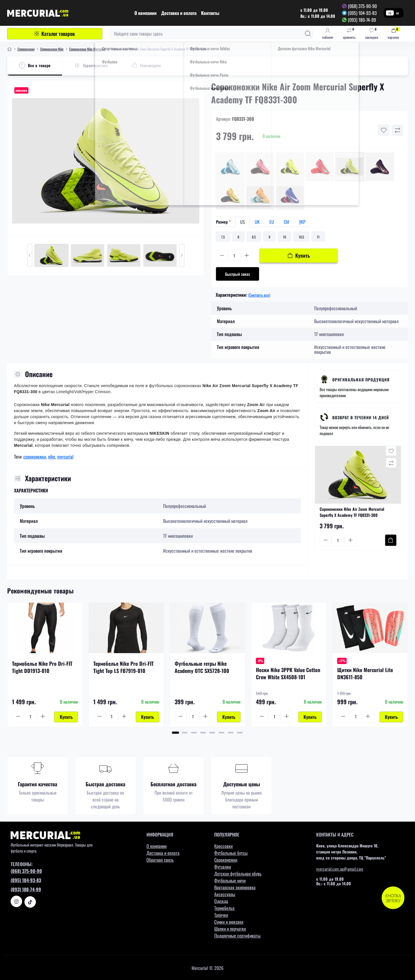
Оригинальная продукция (361, 380)
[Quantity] (234, 256)
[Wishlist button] (384, 130)
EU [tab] (272, 222)
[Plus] (247, 255)
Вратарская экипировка (235, 887)
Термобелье (224, 907)
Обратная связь (160, 859)
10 (284, 237)
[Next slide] (182, 255)
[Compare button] (397, 130)
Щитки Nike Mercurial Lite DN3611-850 (365, 673)
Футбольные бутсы (231, 852)
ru (390, 13)
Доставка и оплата (179, 13)
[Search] (308, 34)
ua (397, 13)
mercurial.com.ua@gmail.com (340, 868)
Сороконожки (26, 49)
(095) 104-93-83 (362, 13)
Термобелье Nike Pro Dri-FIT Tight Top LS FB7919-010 (123, 667)
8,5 (254, 237)
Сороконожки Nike (52, 49)
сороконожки (35, 457)
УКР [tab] (302, 222)
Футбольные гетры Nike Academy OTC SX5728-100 (202, 667)
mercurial (65, 457)
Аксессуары (225, 894)
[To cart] (391, 540)
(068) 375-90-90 (362, 6)
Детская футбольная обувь (238, 873)
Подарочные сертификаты (237, 935)
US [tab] (243, 222)
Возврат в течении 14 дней (361, 417)
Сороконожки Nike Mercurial (87, 49)
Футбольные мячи (230, 880)
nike (52, 457)
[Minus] (222, 255)
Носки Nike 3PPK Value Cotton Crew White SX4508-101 (288, 673)
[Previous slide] (30, 255)
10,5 (301, 237)
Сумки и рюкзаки (229, 921)
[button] (175, 732)
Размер (223, 222)
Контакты (210, 13)
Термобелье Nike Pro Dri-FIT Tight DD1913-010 (42, 667)
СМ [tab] (286, 222)
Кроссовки (223, 845)
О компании (145, 13)
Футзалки (223, 866)
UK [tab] (257, 222)
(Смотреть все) (259, 295)
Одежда (221, 901)
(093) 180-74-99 (362, 20)
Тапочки (221, 914)
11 (318, 237)
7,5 (223, 237)
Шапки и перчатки (230, 928)
